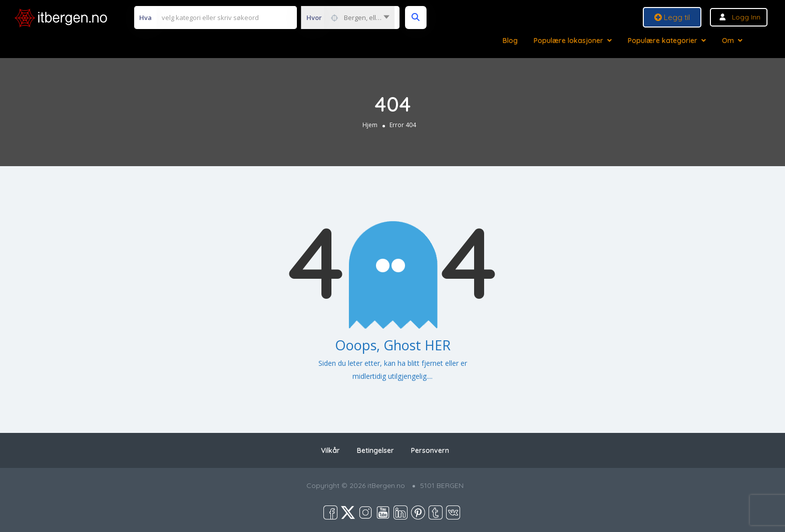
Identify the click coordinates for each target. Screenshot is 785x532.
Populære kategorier (663, 41)
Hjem (370, 125)
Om (728, 41)
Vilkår (330, 450)
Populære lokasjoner (568, 41)
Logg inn (746, 17)
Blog (510, 41)
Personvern (430, 450)
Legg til (672, 17)
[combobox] (348, 18)
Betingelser (375, 450)
